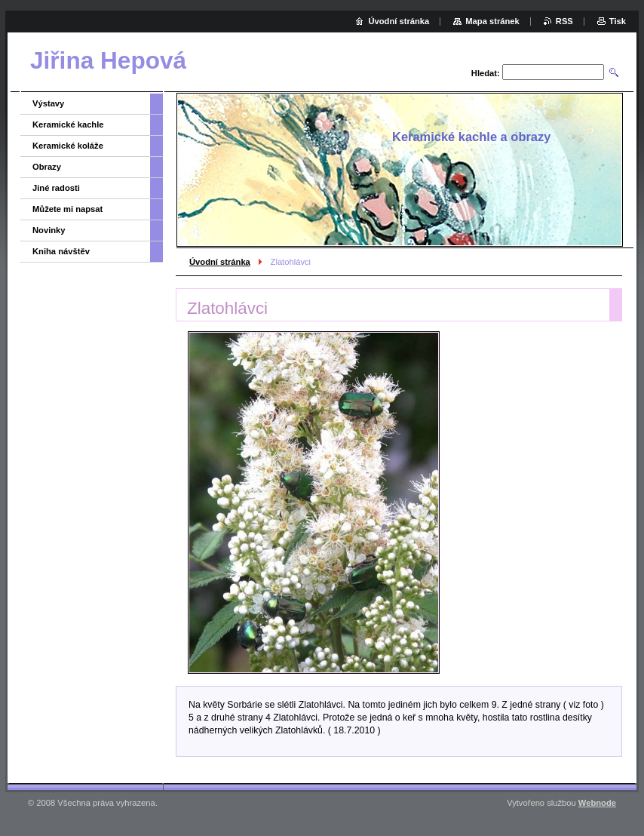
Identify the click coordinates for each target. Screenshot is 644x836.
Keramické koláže (68, 146)
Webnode (597, 803)
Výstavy (48, 103)
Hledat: (486, 73)
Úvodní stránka (220, 262)
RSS (564, 21)
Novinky (49, 230)
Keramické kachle (68, 124)
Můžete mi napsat (67, 209)
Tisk (618, 21)
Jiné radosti (56, 188)
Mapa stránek (492, 21)
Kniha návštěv (61, 251)
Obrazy (47, 167)
